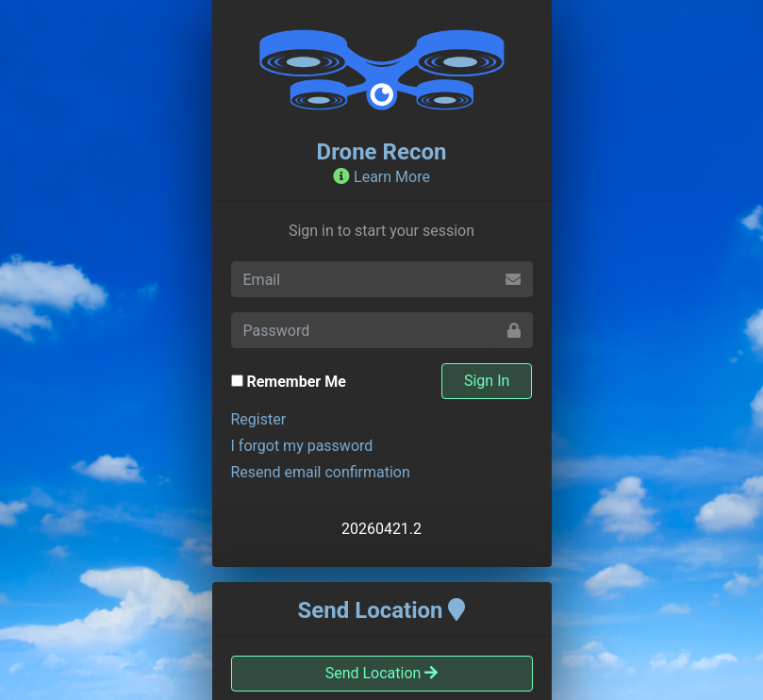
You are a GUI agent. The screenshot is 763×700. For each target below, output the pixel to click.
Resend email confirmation (321, 472)
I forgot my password (302, 446)
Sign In (487, 381)
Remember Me (296, 382)
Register (259, 419)
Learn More (381, 177)
